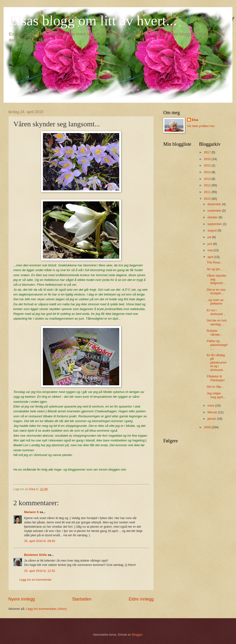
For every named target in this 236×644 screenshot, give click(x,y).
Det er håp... (215, 387)
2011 (208, 192)
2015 (208, 165)
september (215, 224)
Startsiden (82, 599)
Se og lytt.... (215, 269)
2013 (208, 179)
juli (210, 237)
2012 (208, 185)
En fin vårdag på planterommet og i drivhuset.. (217, 362)
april (211, 257)
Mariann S (31, 512)
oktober (213, 217)
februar (213, 412)
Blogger (137, 635)
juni (210, 244)
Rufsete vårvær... (214, 333)
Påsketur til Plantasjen (216, 378)
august (212, 230)
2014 (208, 172)
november (215, 211)
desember (215, 204)
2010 (208, 199)
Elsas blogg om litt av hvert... (93, 21)
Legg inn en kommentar (35, 580)
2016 (208, 159)
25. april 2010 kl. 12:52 (40, 571)
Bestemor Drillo (36, 555)
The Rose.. (214, 262)
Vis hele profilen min (201, 126)
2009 (208, 427)
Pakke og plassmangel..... (217, 345)
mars (211, 405)
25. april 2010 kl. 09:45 (40, 541)
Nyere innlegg (22, 599)
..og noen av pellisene (215, 302)
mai (210, 250)
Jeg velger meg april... (216, 395)
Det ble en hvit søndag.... (216, 322)
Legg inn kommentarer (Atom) (46, 609)
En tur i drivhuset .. (216, 312)
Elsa (195, 120)
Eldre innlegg (141, 599)
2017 (208, 152)
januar (212, 419)
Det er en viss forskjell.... (216, 291)
